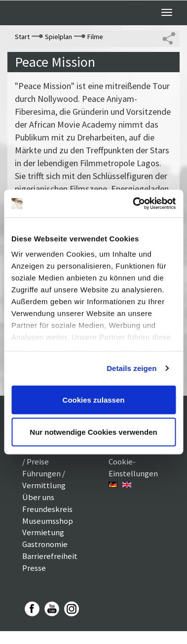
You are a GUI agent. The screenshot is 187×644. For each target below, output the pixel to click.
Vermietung (43, 532)
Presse (34, 568)
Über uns (38, 497)
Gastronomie (45, 544)
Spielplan (58, 37)
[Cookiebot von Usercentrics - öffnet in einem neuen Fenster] (133, 204)
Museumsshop (48, 521)
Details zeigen (131, 368)
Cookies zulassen (94, 399)
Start (22, 37)
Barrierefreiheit (50, 556)
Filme (95, 37)
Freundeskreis (47, 509)
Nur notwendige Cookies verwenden (93, 432)
